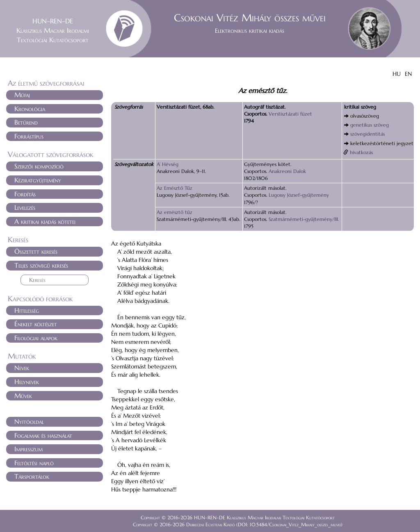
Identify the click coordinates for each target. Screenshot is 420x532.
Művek (23, 396)
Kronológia (30, 109)
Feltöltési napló (34, 463)
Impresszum (29, 449)
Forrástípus (29, 136)
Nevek (22, 368)
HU (397, 74)
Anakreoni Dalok (287, 171)
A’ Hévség (168, 164)
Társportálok (32, 476)
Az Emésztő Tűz (175, 188)
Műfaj (22, 95)
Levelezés (25, 207)
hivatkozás (361, 152)
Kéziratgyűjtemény (38, 180)
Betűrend (26, 122)
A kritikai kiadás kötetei (45, 221)
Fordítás (25, 194)
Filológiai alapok (36, 338)
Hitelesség (27, 310)
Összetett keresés (36, 251)
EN (408, 74)
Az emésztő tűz (175, 212)
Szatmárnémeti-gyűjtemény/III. (304, 219)
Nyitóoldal (29, 421)
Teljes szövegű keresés (41, 265)
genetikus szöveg (370, 125)
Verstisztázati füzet (290, 114)
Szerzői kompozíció (39, 166)
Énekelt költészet (36, 324)
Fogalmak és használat (43, 435)
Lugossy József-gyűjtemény (299, 195)
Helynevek (27, 382)
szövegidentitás (367, 134)
